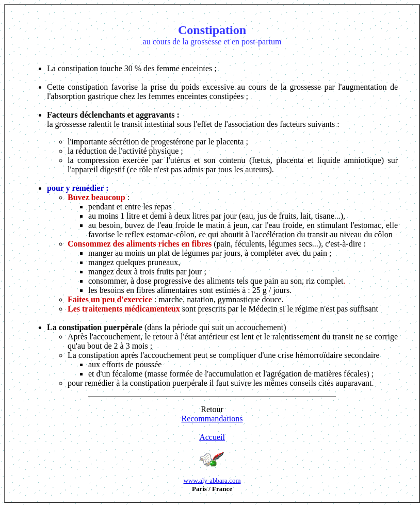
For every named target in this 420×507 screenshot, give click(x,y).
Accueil (212, 437)
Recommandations (212, 419)
